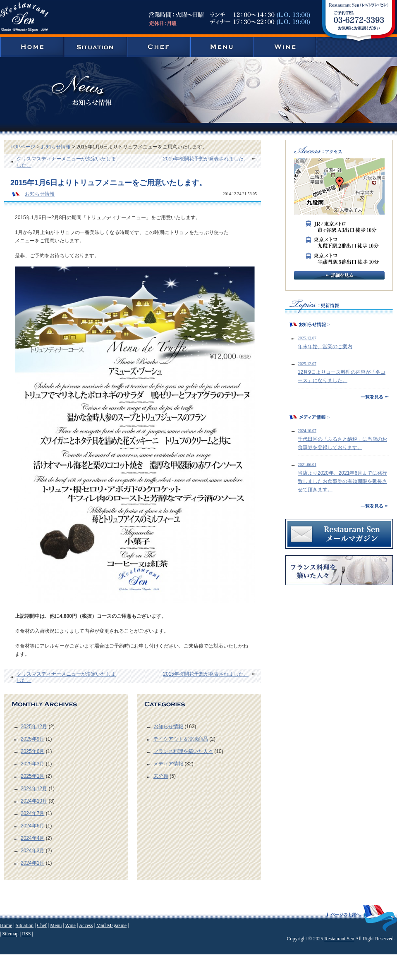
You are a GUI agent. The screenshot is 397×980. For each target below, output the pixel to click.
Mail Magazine (111, 925)
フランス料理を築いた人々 (183, 751)
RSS (26, 934)
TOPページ (23, 147)
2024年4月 (32, 838)
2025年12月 (34, 727)
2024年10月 (34, 801)
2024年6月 (32, 826)
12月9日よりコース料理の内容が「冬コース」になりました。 (342, 376)
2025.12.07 (307, 338)
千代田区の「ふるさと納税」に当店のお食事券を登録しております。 (342, 443)
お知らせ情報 (56, 147)
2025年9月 (32, 739)
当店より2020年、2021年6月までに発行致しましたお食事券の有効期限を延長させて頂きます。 (342, 481)
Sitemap (10, 934)
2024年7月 (32, 813)
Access (86, 925)
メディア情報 (168, 764)
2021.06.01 (307, 465)
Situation (25, 925)
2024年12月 (34, 789)
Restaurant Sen (339, 939)
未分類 (161, 776)
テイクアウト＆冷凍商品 (181, 739)
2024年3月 (32, 851)
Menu (56, 925)
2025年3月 (32, 764)
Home (6, 925)
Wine (70, 925)
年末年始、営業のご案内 (325, 347)
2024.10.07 (307, 431)
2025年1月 (32, 776)
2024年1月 (32, 863)
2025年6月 (32, 751)
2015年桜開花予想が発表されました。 (206, 159)
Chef (42, 925)
